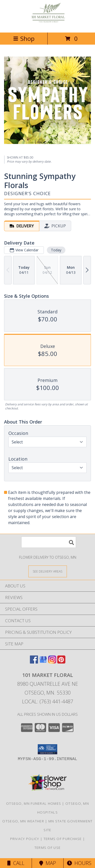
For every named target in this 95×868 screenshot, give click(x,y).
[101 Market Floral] (48, 25)
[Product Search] (49, 542)
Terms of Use (48, 848)
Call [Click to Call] (16, 863)
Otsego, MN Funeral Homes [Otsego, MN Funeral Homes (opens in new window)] (34, 803)
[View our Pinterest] (61, 662)
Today (56, 250)
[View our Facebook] (34, 662)
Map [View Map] (48, 863)
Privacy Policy (25, 839)
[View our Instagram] (52, 662)
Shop (24, 38)
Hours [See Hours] (79, 863)
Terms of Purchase (63, 839)
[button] (48, 749)
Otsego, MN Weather (23, 821)
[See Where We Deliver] (48, 571)
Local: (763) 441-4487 (48, 701)
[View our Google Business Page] (43, 662)
